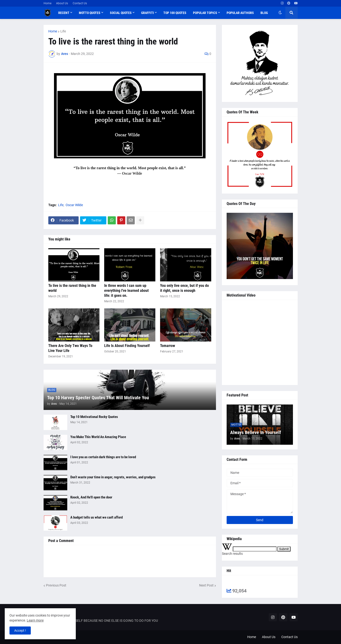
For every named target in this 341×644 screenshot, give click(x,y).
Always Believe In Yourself (256, 432)
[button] (280, 13)
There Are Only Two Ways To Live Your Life (70, 348)
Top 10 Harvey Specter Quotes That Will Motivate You (98, 398)
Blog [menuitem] (264, 13)
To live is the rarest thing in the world (72, 288)
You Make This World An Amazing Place (98, 437)
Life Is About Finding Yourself (127, 346)
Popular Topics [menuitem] (205, 13)
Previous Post (56, 585)
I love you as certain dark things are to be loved (103, 457)
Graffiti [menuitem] (148, 13)
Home (47, 3)
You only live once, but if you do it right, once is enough (184, 288)
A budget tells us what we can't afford (96, 517)
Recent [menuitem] (64, 13)
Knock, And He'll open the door (91, 497)
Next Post (206, 585)
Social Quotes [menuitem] (121, 13)
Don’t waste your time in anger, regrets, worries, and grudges (113, 477)
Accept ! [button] (20, 631)
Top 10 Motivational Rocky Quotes (94, 417)
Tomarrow (168, 346)
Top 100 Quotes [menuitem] (175, 13)
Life (63, 31)
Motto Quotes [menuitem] (90, 13)
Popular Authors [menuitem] (240, 13)
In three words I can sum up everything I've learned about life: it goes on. (126, 291)
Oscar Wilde (74, 205)
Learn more (35, 620)
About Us (62, 3)
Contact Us (80, 3)
